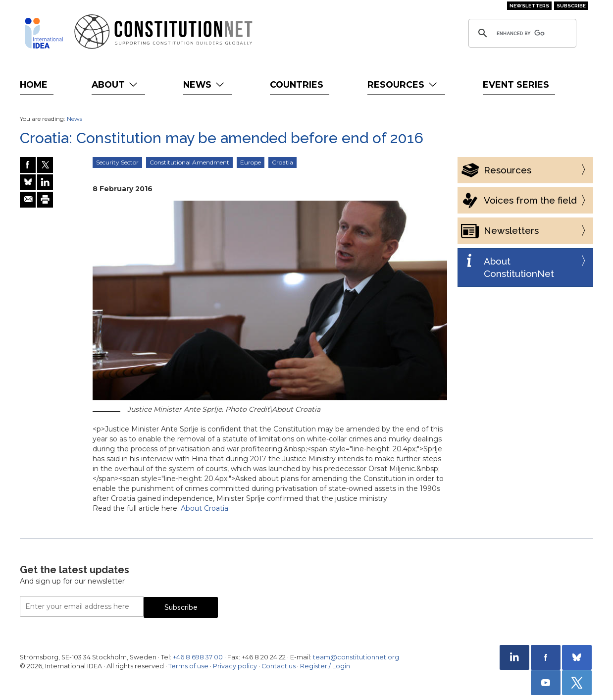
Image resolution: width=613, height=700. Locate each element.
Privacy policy (235, 666)
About (116, 84)
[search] (521, 33)
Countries (297, 84)
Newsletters (529, 6)
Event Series (516, 84)
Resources (403, 84)
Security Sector (117, 162)
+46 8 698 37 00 (198, 657)
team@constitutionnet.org (356, 657)
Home (34, 84)
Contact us (279, 666)
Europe (251, 162)
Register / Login (325, 666)
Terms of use (188, 666)
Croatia (282, 162)
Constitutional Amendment (189, 162)
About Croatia (204, 508)
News (205, 84)
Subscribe (571, 6)
